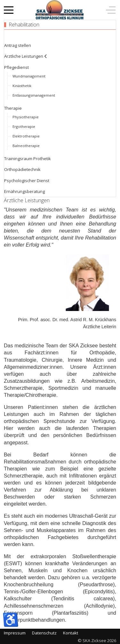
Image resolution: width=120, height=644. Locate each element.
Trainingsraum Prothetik (28, 159)
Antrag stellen (18, 45)
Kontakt (71, 633)
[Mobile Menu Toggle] (9, 10)
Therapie (13, 108)
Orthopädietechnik (22, 169)
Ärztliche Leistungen (24, 56)
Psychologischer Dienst (27, 181)
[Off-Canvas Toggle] (111, 10)
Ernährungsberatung (24, 191)
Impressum (15, 633)
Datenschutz (44, 633)
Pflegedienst (16, 67)
